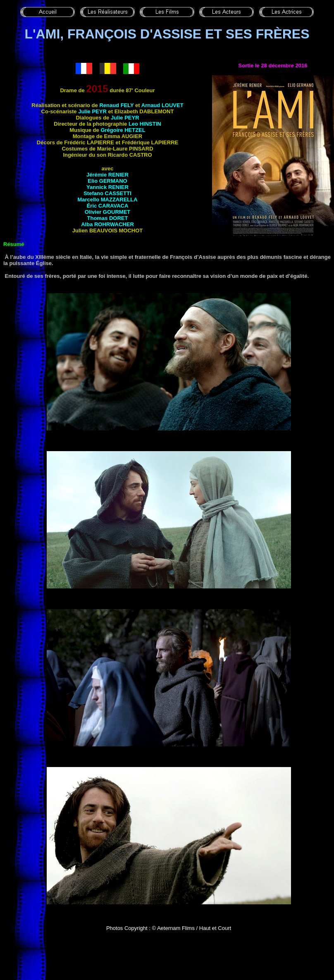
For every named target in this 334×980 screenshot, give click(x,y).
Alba (107, 224)
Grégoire (123, 130)
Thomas (108, 218)
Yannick (107, 187)
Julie (92, 111)
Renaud (116, 105)
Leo (145, 124)
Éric (108, 206)
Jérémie (107, 175)
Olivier (108, 212)
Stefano (107, 193)
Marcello (107, 200)
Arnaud (162, 105)
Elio (107, 181)
